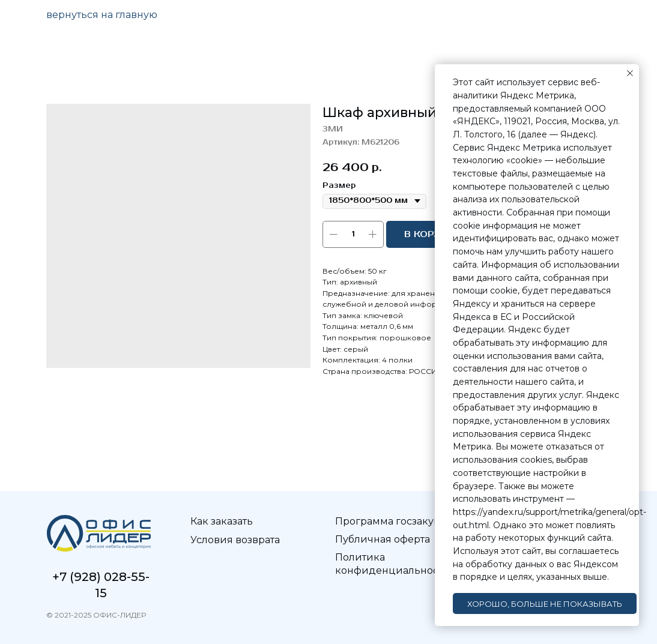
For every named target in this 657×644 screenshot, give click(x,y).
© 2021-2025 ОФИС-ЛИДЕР (96, 615)
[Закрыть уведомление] (630, 73)
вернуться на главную (102, 15)
